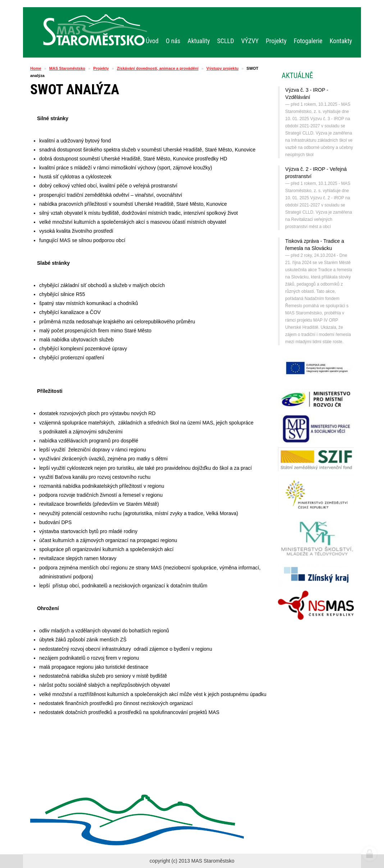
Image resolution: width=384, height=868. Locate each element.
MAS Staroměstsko (67, 68)
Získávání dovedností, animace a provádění (158, 68)
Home (36, 68)
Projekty (101, 68)
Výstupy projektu (222, 68)
